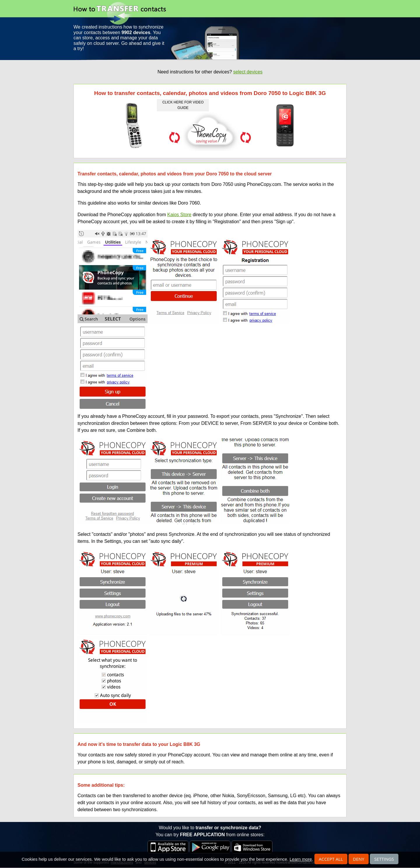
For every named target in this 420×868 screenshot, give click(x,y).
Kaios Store (180, 215)
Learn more (301, 859)
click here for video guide (183, 105)
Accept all (331, 859)
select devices (248, 72)
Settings (384, 859)
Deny (359, 859)
